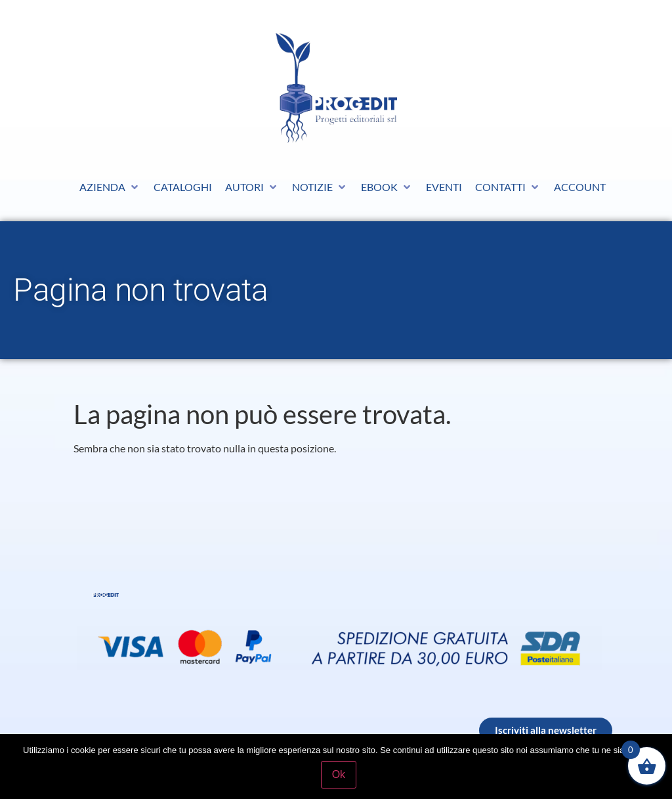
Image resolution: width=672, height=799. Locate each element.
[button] (110, 187)
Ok (339, 775)
